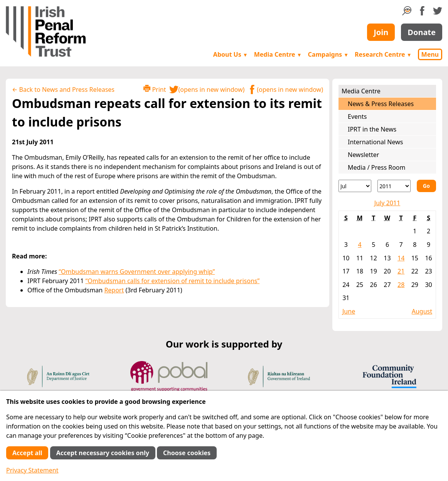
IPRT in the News (372, 129)
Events (357, 116)
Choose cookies (187, 453)
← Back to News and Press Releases (63, 89)
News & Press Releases (381, 104)
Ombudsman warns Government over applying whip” (138, 272)
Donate (422, 32)
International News (375, 142)
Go (426, 186)
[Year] (394, 186)
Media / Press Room (377, 167)
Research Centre (383, 54)
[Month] (355, 186)
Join (381, 32)
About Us (231, 54)
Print (155, 89)
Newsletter (363, 155)
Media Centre (278, 54)
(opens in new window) (207, 89)
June (349, 311)
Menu (430, 54)
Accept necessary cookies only (103, 453)
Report (114, 290)
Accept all (27, 453)
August (422, 311)
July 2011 (387, 203)
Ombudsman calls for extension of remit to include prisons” (173, 281)
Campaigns (328, 54)
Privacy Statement (32, 470)
